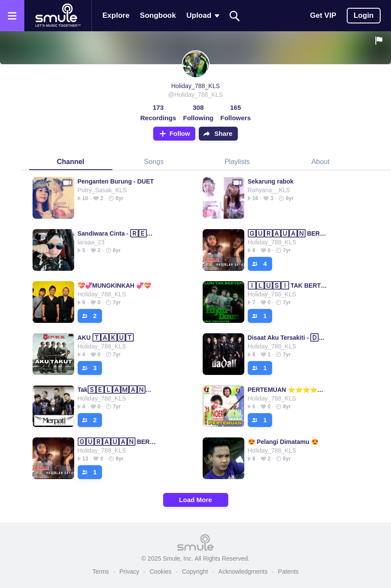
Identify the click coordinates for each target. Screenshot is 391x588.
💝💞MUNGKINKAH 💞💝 (114, 286)
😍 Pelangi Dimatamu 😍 (283, 442)
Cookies (161, 572)
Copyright (195, 572)
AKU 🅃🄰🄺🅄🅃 (106, 338)
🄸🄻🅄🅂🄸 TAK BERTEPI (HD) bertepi (287, 286)
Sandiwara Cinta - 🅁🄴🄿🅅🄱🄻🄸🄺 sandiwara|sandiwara (117, 233)
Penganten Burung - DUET (116, 181)
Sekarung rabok (271, 181)
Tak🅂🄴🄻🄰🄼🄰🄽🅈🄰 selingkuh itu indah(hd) (117, 390)
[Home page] (58, 16)
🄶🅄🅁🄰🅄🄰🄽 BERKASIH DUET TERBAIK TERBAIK (287, 233)
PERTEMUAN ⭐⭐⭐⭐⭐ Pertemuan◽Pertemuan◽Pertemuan (287, 390)
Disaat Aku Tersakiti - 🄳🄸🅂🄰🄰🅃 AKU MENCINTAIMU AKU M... (287, 338)
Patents (288, 572)
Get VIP (323, 15)
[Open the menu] (12, 16)
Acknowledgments (243, 572)
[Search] (235, 16)
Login (364, 15)
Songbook (158, 15)
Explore (116, 15)
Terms (101, 572)
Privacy (129, 572)
